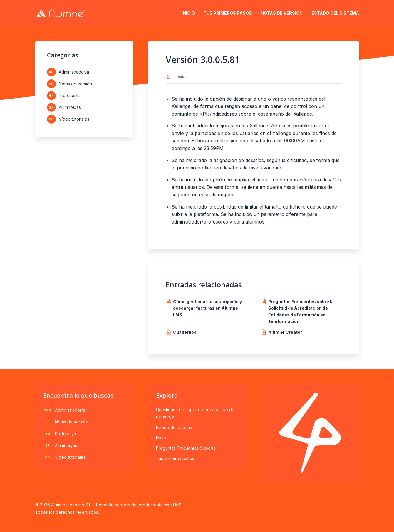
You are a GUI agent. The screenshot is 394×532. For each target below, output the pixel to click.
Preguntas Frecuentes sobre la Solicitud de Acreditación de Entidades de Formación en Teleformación (301, 311)
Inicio (188, 13)
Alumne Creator (285, 332)
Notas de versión (282, 13)
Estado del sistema (335, 13)
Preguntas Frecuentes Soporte (186, 448)
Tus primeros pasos (228, 13)
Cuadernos (185, 332)
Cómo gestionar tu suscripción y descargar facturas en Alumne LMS (207, 308)
